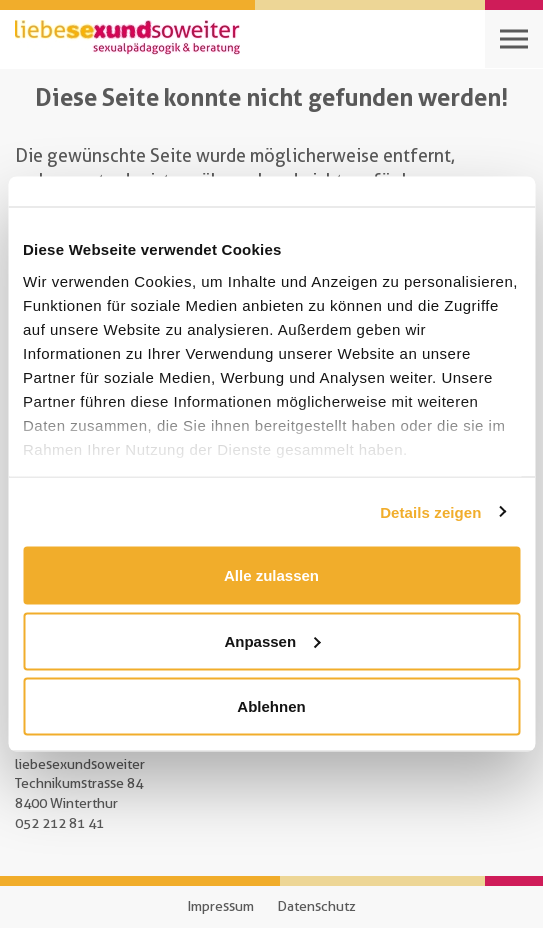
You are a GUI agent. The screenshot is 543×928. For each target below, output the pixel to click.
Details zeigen (430, 511)
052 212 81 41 (59, 823)
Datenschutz (316, 906)
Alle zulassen (271, 575)
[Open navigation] (514, 39)
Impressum (220, 906)
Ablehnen (271, 706)
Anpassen (272, 640)
